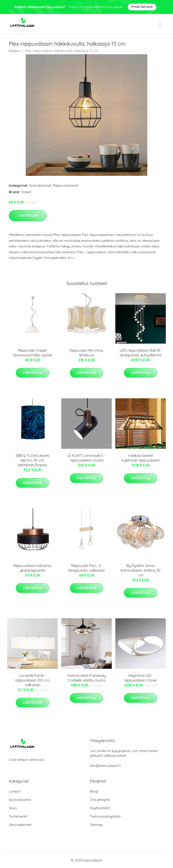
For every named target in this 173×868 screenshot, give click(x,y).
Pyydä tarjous (142, 7)
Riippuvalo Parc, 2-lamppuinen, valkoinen (86, 568)
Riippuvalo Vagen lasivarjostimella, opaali (33, 353)
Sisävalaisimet (40, 185)
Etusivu (14, 51)
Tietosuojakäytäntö (105, 816)
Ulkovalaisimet (20, 825)
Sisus (13, 808)
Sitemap (96, 825)
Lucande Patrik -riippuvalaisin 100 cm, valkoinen (33, 680)
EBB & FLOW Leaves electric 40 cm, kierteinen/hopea (33, 460)
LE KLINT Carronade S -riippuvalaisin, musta (86, 458)
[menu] (160, 24)
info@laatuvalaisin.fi (105, 766)
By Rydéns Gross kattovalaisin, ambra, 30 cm (141, 570)
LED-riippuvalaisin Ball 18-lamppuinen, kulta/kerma (141, 353)
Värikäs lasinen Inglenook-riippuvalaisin (141, 458)
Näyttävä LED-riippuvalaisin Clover (141, 678)
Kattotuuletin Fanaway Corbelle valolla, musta (87, 678)
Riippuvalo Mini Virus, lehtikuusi (87, 353)
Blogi (94, 791)
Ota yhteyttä (100, 800)
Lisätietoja (28, 215)
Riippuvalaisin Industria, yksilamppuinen (32, 568)
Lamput (15, 791)
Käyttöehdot (100, 808)
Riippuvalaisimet (66, 185)
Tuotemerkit (18, 816)
